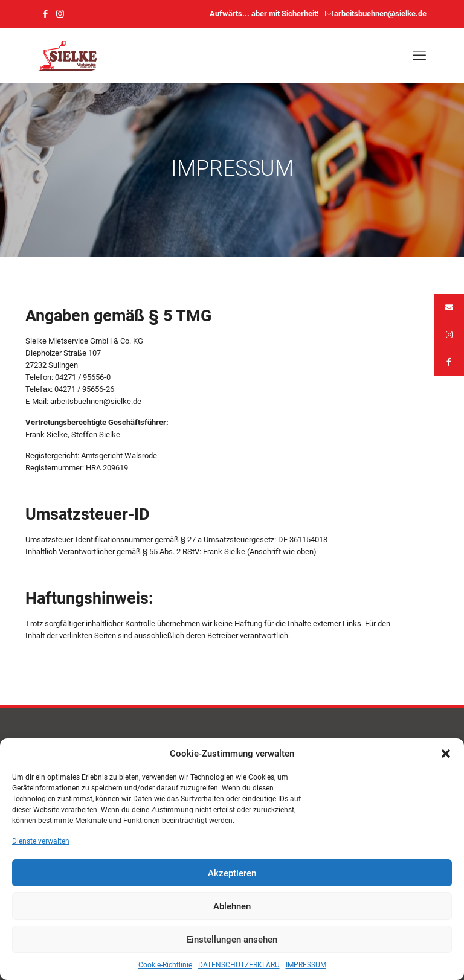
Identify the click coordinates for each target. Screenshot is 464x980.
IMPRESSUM (306, 965)
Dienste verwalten (41, 841)
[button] (446, 754)
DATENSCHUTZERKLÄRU (239, 965)
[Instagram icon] (60, 14)
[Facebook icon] (45, 14)
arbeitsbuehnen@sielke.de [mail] (380, 14)
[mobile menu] (419, 56)
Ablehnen (232, 906)
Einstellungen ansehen (232, 940)
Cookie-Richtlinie (165, 965)
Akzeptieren (232, 873)
